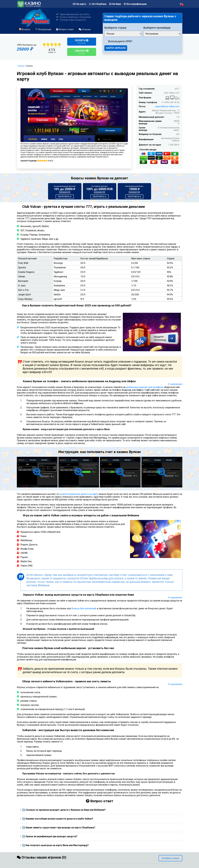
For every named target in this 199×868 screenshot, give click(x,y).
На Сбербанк (98, 4)
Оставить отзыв (170, 858)
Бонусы (25, 29)
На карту (79, 4)
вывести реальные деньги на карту (79, 494)
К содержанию (175, 384)
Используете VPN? (120, 41)
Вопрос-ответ (65, 29)
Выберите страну (115, 28)
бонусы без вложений (84, 608)
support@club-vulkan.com (167, 107)
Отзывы (85, 29)
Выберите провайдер (157, 28)
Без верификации (135, 4)
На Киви (115, 4)
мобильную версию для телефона (145, 387)
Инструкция (43, 29)
